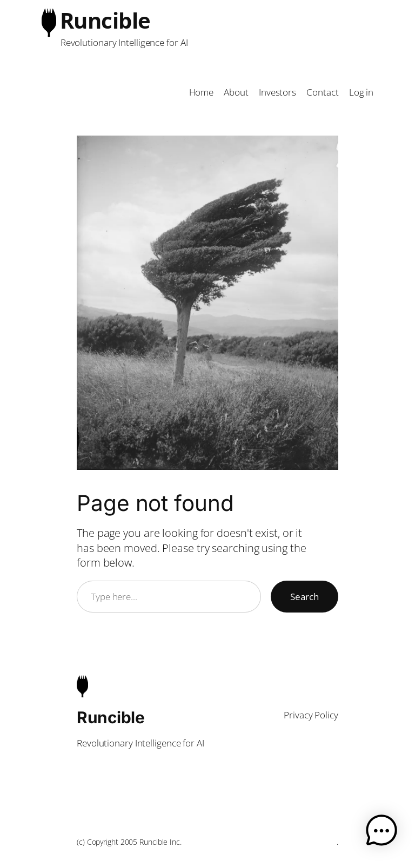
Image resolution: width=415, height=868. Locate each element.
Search (304, 597)
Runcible (105, 20)
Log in (361, 92)
